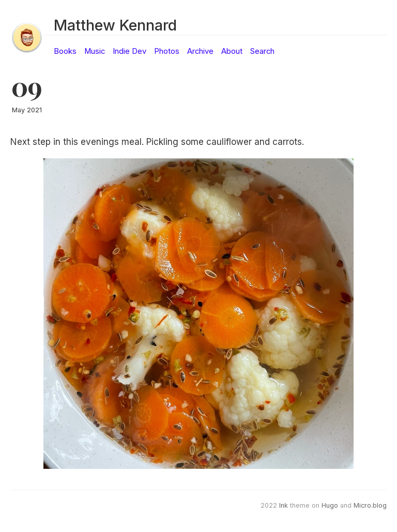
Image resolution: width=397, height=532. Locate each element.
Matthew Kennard (115, 25)
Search (262, 51)
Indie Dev (129, 51)
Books (65, 51)
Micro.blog (370, 505)
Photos (167, 51)
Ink (284, 505)
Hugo (330, 505)
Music (95, 51)
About (232, 51)
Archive (200, 51)
